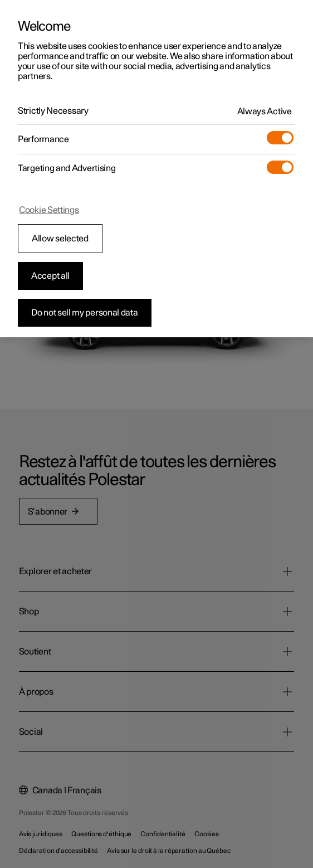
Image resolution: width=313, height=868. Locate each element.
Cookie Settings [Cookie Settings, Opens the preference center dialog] (49, 210)
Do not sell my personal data (85, 313)
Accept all (50, 276)
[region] (156, 169)
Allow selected (60, 239)
